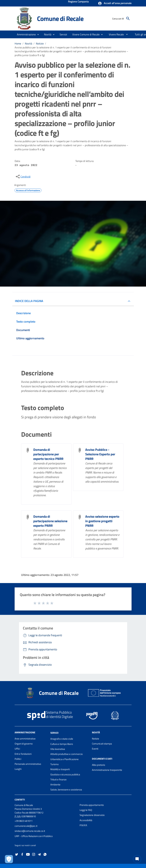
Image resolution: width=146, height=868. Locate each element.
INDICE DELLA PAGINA (29, 301)
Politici (18, 759)
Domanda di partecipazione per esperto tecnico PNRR (48, 454)
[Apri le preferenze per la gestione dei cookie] (9, 859)
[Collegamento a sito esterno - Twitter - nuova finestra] (17, 854)
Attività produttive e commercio (67, 754)
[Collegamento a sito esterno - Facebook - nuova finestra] (22, 854)
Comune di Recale (60, 18)
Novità (29, 43)
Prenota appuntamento (92, 805)
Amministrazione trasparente (107, 770)
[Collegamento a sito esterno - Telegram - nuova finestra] (39, 854)
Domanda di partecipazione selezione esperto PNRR (50, 521)
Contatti (20, 800)
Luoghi (18, 769)
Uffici (17, 749)
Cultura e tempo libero (62, 744)
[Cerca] (128, 18)
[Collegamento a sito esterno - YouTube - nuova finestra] (28, 854)
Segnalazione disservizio (92, 815)
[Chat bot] (137, 859)
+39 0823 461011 (24, 821)
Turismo (54, 764)
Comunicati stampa (102, 744)
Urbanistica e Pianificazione (64, 759)
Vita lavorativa (58, 749)
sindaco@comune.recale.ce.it (30, 831)
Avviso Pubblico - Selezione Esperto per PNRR (100, 454)
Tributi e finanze (58, 779)
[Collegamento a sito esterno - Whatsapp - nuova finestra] (45, 854)
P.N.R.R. (83, 825)
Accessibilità (86, 820)
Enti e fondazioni (23, 754)
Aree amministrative (25, 739)
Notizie (40, 43)
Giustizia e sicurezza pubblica (65, 774)
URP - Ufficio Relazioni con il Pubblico (34, 836)
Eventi (95, 749)
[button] (115, 3)
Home (18, 43)
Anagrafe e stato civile (62, 739)
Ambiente (55, 785)
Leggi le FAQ (86, 810)
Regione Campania (78, 2)
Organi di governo (24, 744)
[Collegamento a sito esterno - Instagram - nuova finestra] (34, 854)
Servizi (54, 733)
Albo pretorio (98, 765)
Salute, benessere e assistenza (66, 790)
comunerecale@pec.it (26, 826)
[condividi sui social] (23, 177)
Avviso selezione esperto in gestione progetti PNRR (102, 521)
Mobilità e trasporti (60, 769)
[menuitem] (115, 34)
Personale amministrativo (28, 764)
